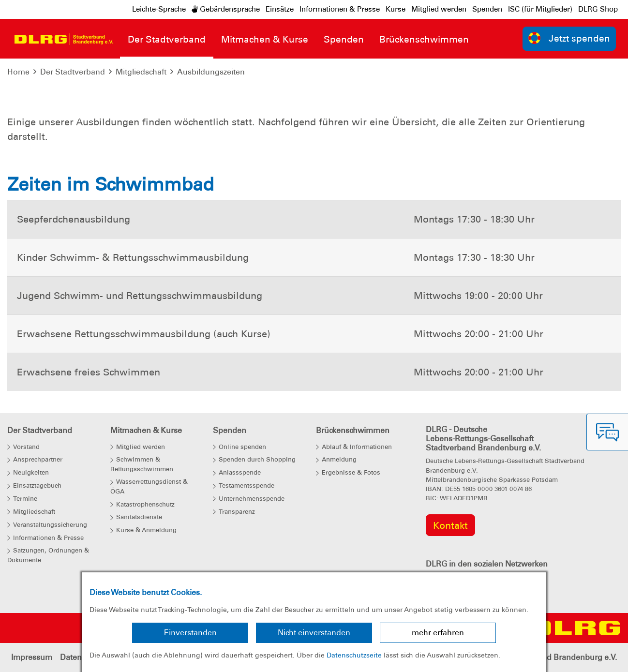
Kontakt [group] (450, 525)
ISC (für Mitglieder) (540, 9)
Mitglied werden (439, 9)
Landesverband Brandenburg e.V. (556, 657)
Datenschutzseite (354, 655)
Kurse (396, 9)
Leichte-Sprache (159, 9)
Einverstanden (190, 633)
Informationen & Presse (340, 9)
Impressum (32, 657)
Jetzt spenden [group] (569, 38)
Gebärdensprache (226, 9)
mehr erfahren (438, 633)
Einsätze (280, 9)
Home (18, 72)
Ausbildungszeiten (211, 72)
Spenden (487, 9)
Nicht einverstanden (314, 633)
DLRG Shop (598, 9)
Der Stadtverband (73, 72)
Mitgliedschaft (141, 72)
